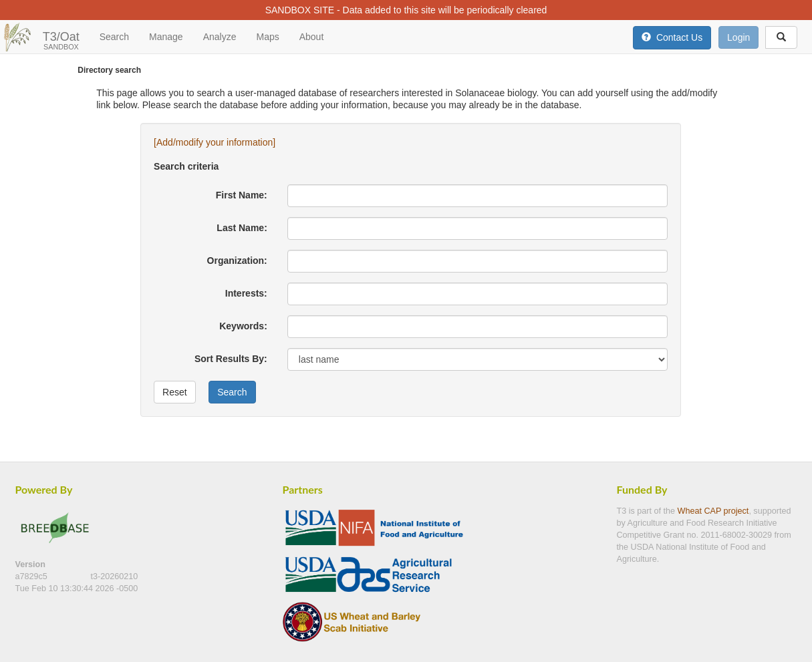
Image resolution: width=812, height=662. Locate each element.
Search (114, 37)
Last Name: (242, 228)
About (312, 37)
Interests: (246, 293)
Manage (166, 37)
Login (738, 37)
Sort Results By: (231, 359)
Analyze (220, 37)
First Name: (242, 195)
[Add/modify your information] (215, 142)
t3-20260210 (114, 576)
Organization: (237, 261)
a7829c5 (33, 576)
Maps (267, 37)
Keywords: (243, 326)
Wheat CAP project (713, 511)
